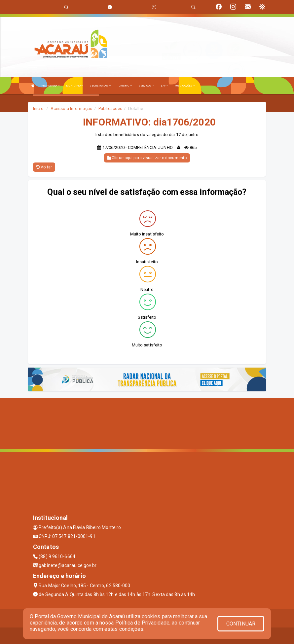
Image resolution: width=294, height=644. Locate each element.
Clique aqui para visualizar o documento (147, 158)
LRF (165, 86)
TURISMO (125, 86)
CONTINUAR (241, 624)
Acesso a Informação (72, 108)
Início (38, 108)
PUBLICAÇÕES (185, 86)
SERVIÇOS (146, 86)
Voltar (44, 167)
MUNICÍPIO (74, 86)
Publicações (110, 108)
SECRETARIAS (100, 86)
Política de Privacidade (142, 623)
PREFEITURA (50, 86)
